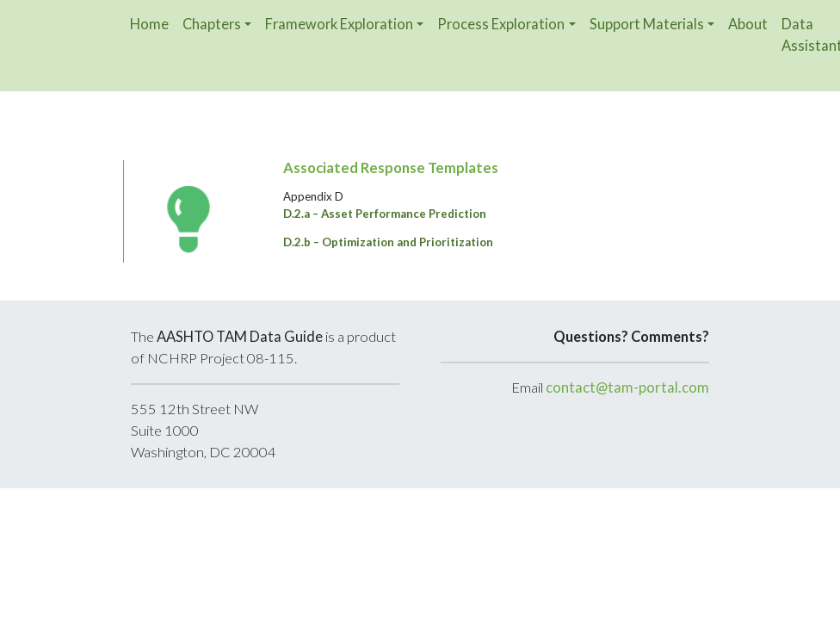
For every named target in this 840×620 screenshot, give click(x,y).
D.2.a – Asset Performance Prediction (385, 214)
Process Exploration (501, 24)
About (748, 24)
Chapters (212, 24)
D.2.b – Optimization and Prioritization (388, 242)
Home (149, 24)
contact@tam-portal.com (627, 387)
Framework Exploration (339, 24)
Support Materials (647, 24)
